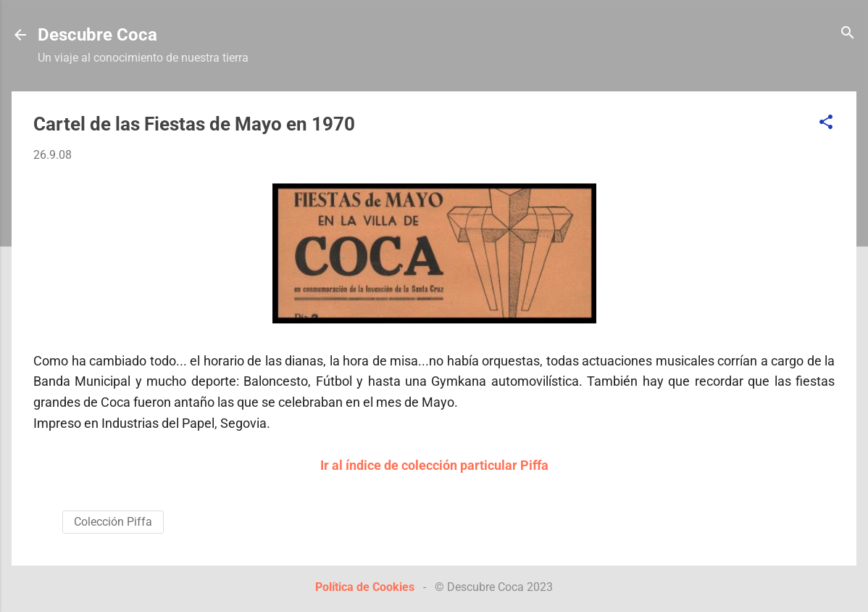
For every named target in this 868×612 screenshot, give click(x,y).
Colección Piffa (113, 522)
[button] (826, 123)
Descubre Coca (97, 35)
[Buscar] (848, 34)
